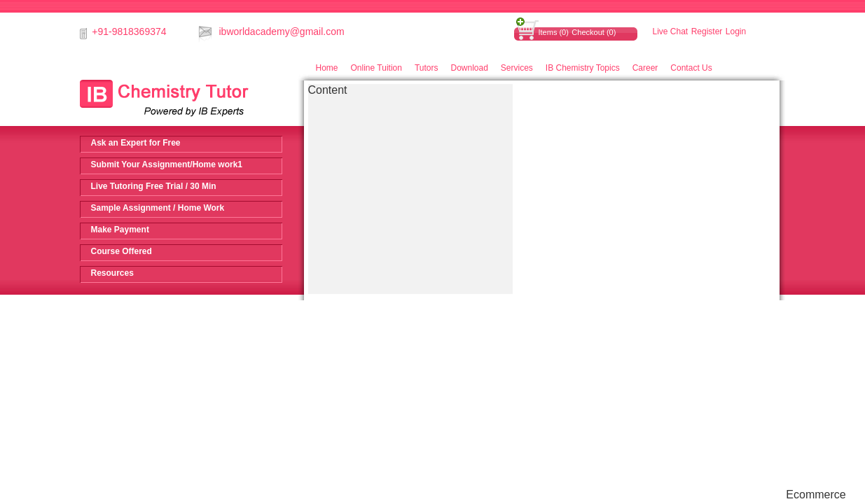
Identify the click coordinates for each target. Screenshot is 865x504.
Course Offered (122, 251)
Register (707, 31)
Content (328, 90)
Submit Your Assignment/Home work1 (167, 164)
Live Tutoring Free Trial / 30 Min (154, 186)
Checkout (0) (594, 32)
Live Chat (671, 31)
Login (736, 31)
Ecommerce (816, 495)
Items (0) (554, 32)
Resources (112, 273)
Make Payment (120, 230)
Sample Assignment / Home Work (158, 208)
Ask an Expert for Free (136, 143)
